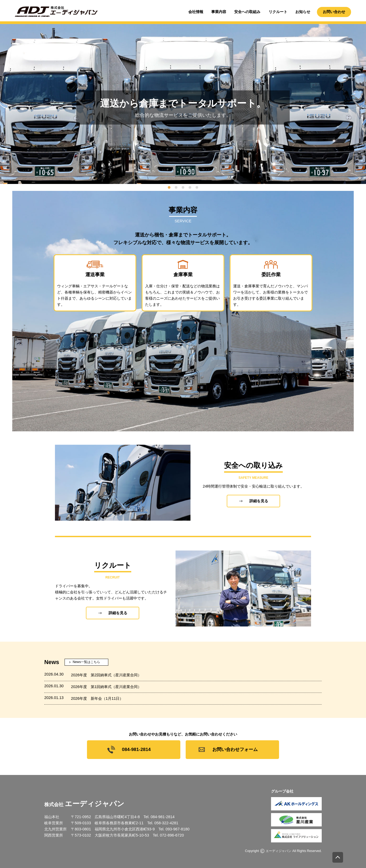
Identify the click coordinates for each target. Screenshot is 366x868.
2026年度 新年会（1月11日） (97, 698)
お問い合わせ (334, 12)
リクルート (278, 12)
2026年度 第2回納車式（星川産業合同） (106, 675)
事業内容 (219, 12)
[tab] (169, 187)
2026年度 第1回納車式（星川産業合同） (106, 687)
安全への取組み (247, 12)
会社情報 (196, 12)
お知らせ (303, 12)
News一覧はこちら (86, 662)
